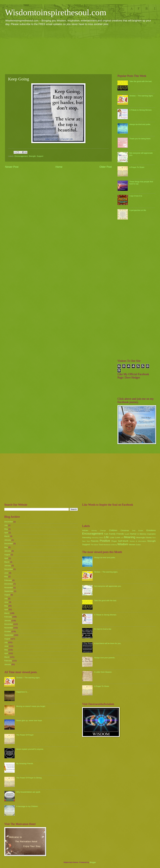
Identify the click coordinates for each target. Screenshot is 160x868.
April (6, 533)
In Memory (142, 534)
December (9, 522)
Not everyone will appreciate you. (108, 586)
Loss (112, 537)
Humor (133, 534)
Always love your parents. (105, 658)
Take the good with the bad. (141, 81)
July (6, 525)
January (8, 540)
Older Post (106, 167)
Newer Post (12, 167)
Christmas (125, 530)
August (7, 555)
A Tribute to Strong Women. (141, 110)
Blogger (93, 862)
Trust (101, 545)
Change (103, 531)
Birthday (94, 531)
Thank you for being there (140, 139)
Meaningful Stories (144, 538)
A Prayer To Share (137, 167)
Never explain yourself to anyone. (30, 749)
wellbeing (114, 545)
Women (132, 545)
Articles (85, 530)
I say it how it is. (136, 196)
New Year (86, 541)
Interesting (86, 538)
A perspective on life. (138, 210)
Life (106, 537)
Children (113, 530)
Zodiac (138, 545)
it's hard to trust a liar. (103, 629)
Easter (141, 531)
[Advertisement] (80, 50)
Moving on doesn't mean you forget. (31, 706)
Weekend (107, 545)
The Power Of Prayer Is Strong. (29, 778)
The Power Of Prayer (25, 735)
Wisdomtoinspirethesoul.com (56, 12)
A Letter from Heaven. (103, 672)
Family (112, 534)
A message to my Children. (27, 806)
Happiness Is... (22, 692)
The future (94, 545)
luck (122, 538)
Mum (154, 538)
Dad (134, 531)
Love (118, 537)
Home (59, 167)
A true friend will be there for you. (108, 643)
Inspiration (151, 534)
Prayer (114, 541)
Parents (95, 541)
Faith (106, 534)
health (127, 534)
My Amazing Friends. (25, 763)
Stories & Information (138, 541)
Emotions (151, 530)
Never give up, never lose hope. (29, 720)
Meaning (130, 537)
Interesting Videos (98, 538)
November (9, 588)
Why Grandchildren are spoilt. (28, 792)
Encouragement (21, 156)
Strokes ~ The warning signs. (141, 96)
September (9, 591)
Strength (32, 156)
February (8, 580)
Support (40, 156)
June (6, 573)
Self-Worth (123, 541)
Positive (105, 541)
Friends (120, 534)
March (7, 536)
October (8, 631)
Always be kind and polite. (140, 124)
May (6, 529)
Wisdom (123, 544)
